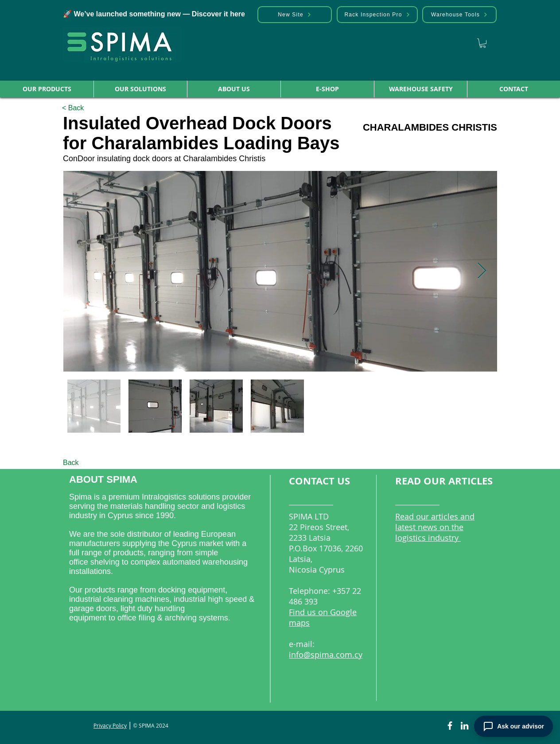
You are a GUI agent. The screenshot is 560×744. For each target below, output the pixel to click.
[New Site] (295, 15)
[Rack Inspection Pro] (377, 15)
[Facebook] (450, 726)
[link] (483, 43)
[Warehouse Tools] (459, 15)
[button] (47, 89)
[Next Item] (482, 271)
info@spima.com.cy (326, 655)
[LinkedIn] (465, 726)
